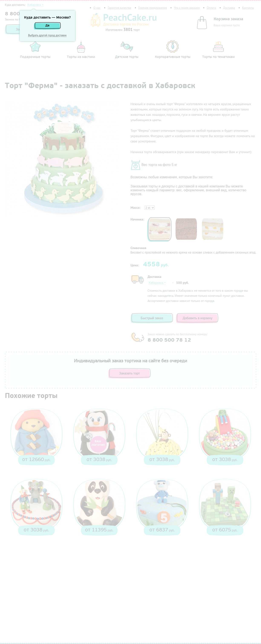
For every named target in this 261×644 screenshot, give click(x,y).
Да (47, 25)
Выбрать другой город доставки (47, 35)
